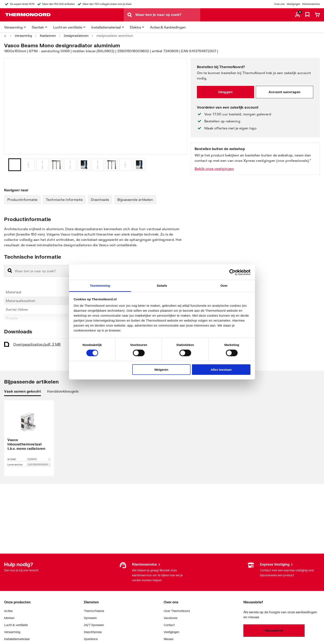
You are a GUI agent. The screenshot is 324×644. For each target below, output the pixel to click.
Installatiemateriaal (17, 639)
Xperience (91, 639)
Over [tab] (224, 286)
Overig (37, 344)
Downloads (100, 199)
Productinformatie (23, 199)
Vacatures (170, 618)
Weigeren (161, 370)
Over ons (279, 4)
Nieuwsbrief (274, 630)
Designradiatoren (76, 36)
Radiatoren (48, 36)
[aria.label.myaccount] (298, 15)
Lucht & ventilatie (16, 625)
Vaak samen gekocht (23, 391)
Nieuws (169, 639)
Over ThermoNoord (177, 611)
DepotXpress (93, 632)
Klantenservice (311, 4)
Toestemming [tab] (100, 286)
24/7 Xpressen (94, 625)
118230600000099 (39, 465)
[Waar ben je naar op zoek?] (168, 15)
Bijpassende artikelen (135, 199)
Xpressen (90, 618)
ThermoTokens (94, 611)
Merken (9, 618)
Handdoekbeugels (63, 391)
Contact (169, 625)
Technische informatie (64, 199)
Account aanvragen (285, 92)
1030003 (39, 459)
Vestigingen (293, 4)
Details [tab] (162, 286)
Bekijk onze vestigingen (214, 169)
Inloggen (225, 92)
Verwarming (23, 36)
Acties (8, 611)
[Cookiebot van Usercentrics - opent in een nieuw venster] (232, 272)
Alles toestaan (221, 370)
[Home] (5, 36)
